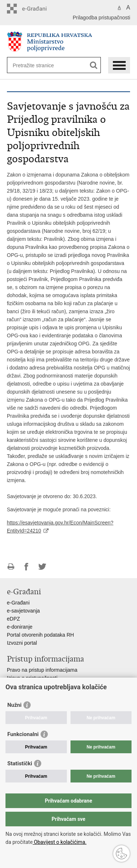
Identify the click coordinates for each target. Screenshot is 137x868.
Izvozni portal (22, 643)
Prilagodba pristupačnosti (101, 18)
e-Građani (18, 603)
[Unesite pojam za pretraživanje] (39, 65)
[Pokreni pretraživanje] (94, 65)
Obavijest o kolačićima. (59, 842)
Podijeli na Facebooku (26, 567)
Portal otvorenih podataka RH (41, 635)
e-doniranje (20, 627)
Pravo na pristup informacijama (42, 670)
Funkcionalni (23, 734)
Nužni (14, 705)
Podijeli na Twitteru (42, 567)
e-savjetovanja (23, 611)
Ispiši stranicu (11, 567)
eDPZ (14, 619)
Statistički (20, 763)
